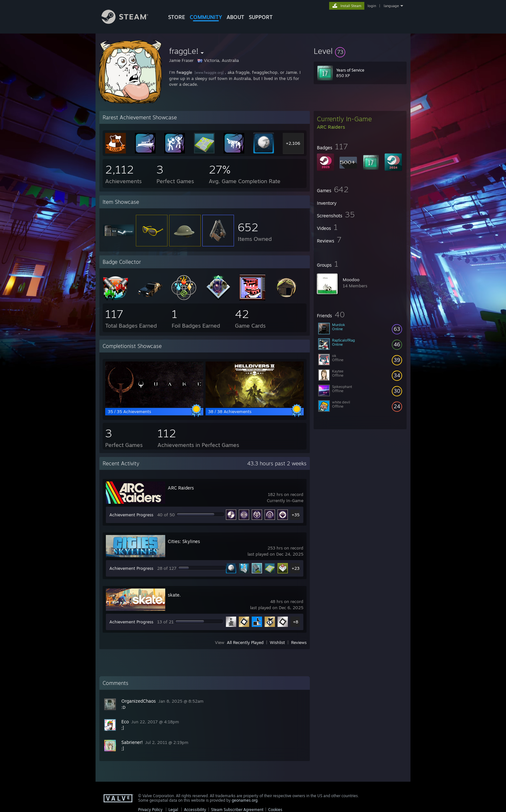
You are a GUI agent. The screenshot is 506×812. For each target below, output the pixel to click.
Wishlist (277, 642)
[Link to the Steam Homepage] (130, 22)
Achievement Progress (131, 515)
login (372, 6)
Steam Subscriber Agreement (237, 810)
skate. (174, 595)
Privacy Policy (150, 810)
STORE (177, 17)
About (235, 17)
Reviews (299, 642)
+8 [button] (296, 622)
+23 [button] (296, 568)
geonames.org (245, 800)
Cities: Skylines (184, 541)
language (391, 6)
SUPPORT (261, 17)
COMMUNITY (206, 17)
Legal (173, 810)
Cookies (275, 810)
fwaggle (184, 72)
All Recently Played (245, 642)
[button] (360, 51)
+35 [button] (296, 515)
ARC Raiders (181, 488)
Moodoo (351, 280)
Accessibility (195, 810)
